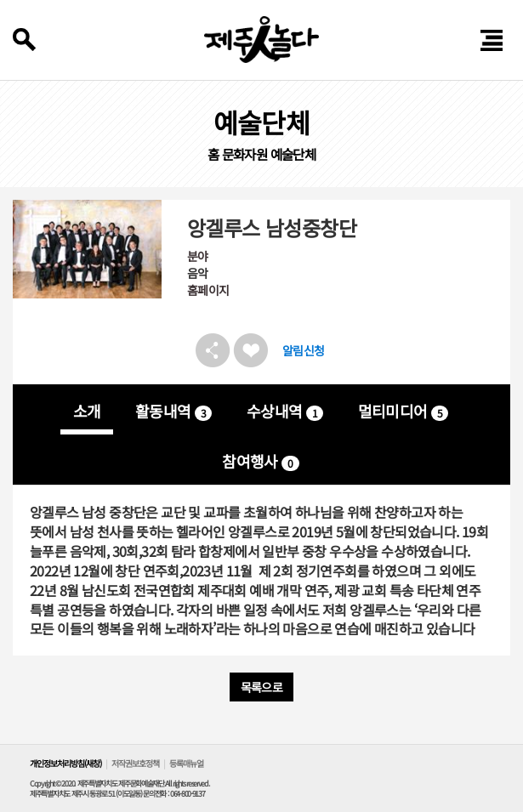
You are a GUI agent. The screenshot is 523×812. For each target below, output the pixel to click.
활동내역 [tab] (173, 411)
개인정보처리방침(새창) (65, 763)
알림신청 (304, 350)
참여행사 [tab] (260, 461)
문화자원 (245, 154)
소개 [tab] (87, 411)
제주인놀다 (261, 40)
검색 (24, 40)
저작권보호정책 (135, 763)
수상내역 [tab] (285, 411)
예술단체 (293, 154)
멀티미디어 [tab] (404, 411)
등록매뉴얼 (186, 763)
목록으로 (262, 687)
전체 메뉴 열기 (492, 40)
